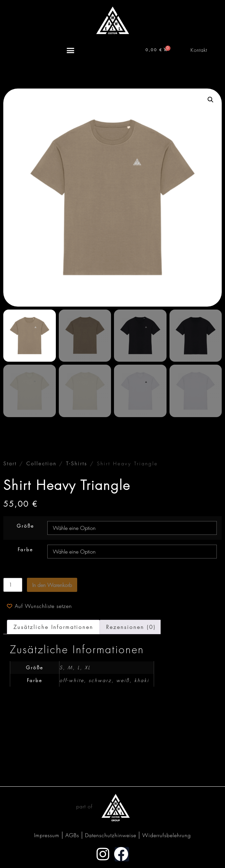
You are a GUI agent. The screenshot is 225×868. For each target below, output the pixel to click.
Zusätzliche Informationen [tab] (53, 627)
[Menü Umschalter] (70, 50)
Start (10, 464)
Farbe (25, 550)
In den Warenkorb (52, 585)
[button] (211, 100)
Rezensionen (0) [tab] (131, 627)
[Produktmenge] (13, 585)
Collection (41, 464)
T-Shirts (77, 464)
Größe (25, 526)
